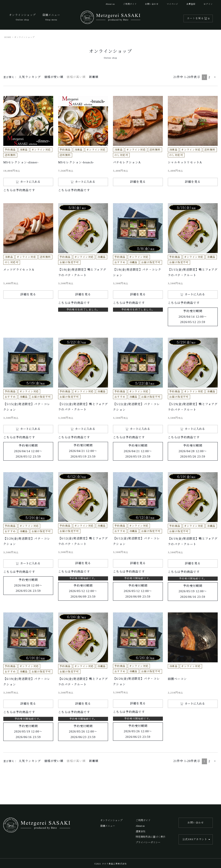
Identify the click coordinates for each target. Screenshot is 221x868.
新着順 (94, 77)
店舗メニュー (108, 826)
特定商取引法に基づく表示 (150, 837)
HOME (8, 37)
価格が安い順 (54, 77)
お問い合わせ (152, 4)
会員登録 (191, 4)
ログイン (208, 4)
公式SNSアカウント (195, 839)
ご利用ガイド (130, 4)
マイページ (172, 4)
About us (110, 4)
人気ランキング (30, 77)
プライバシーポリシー (148, 842)
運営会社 (141, 831)
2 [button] (209, 77)
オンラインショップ (111, 820)
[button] (215, 77)
